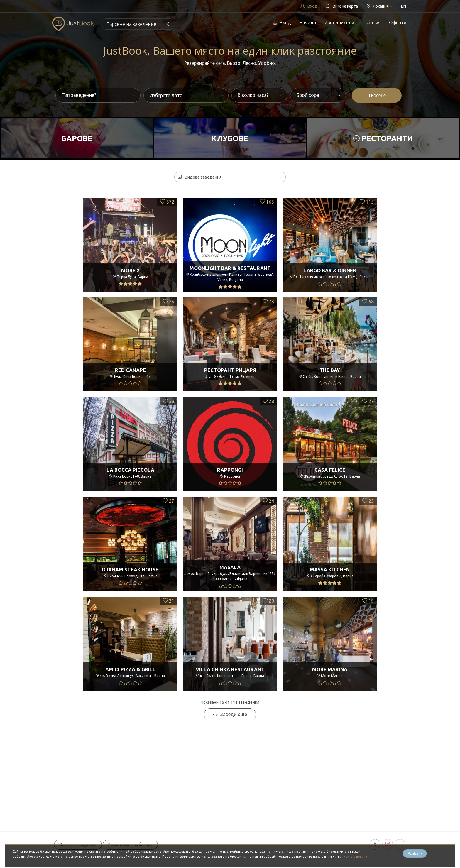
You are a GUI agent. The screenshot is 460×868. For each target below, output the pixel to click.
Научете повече (357, 857)
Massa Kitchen (330, 569)
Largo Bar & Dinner (330, 270)
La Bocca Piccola (130, 470)
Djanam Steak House (130, 569)
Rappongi (230, 470)
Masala (230, 566)
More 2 (130, 270)
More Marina (330, 669)
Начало (308, 23)
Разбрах (415, 854)
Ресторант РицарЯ (230, 370)
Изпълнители (339, 23)
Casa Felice (330, 470)
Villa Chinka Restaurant (230, 669)
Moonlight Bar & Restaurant (230, 266)
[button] (230, 177)
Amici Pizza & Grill (130, 669)
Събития (372, 23)
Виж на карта (342, 6)
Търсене (377, 95)
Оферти (398, 23)
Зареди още (230, 714)
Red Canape (130, 370)
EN (404, 6)
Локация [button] (379, 6)
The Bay (330, 370)
